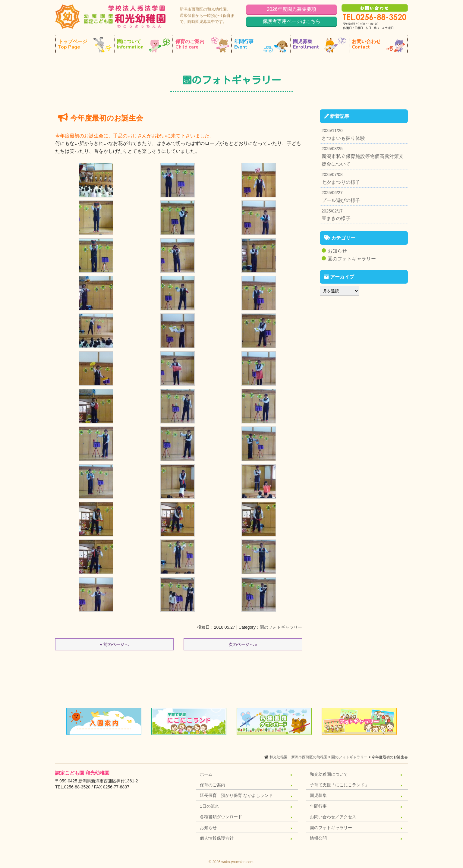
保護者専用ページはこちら (291, 21)
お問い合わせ (378, 45)
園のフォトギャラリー (281, 627)
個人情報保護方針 (217, 838)
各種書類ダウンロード (221, 817)
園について (144, 45)
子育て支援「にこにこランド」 (339, 785)
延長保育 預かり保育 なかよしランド (236, 795)
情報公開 (318, 838)
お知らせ (337, 251)
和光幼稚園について (329, 774)
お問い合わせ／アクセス (333, 817)
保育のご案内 (202, 45)
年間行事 (261, 45)
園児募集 (320, 45)
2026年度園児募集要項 (291, 9)
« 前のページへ (115, 644)
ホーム (206, 774)
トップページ (85, 45)
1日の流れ (209, 806)
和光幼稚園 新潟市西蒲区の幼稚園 (298, 757)
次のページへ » (243, 644)
